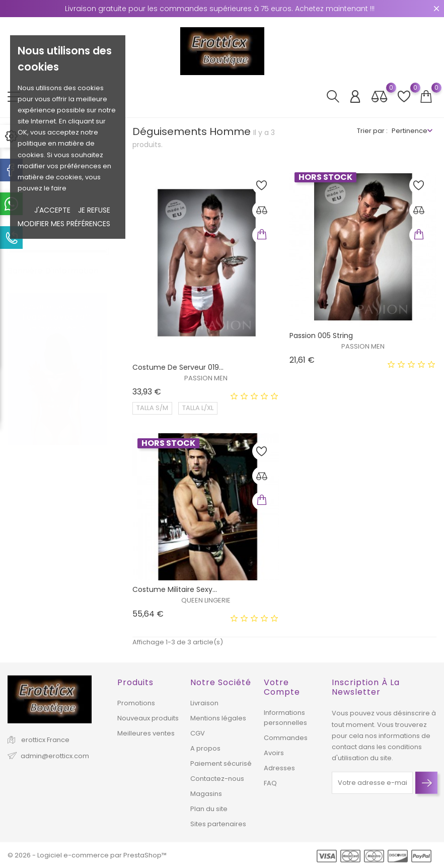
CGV (198, 733)
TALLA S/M (152, 408)
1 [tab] (101, 348)
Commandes (286, 738)
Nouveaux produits (148, 718)
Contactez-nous (217, 779)
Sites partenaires (218, 824)
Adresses (279, 768)
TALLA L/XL (198, 408)
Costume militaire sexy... (175, 589)
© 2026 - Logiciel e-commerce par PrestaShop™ (87, 855)
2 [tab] (101, 366)
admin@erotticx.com (55, 756)
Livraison (204, 703)
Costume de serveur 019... (178, 367)
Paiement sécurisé (221, 763)
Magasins (206, 794)
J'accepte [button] (52, 210)
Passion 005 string (321, 336)
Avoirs (274, 753)
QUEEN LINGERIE (206, 600)
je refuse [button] (94, 210)
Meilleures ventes (146, 733)
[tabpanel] (57, 359)
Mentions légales (218, 718)
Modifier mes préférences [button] (64, 224)
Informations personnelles (285, 718)
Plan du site (209, 809)
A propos (205, 748)
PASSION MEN (206, 378)
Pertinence (410, 131)
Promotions (136, 703)
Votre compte (282, 687)
